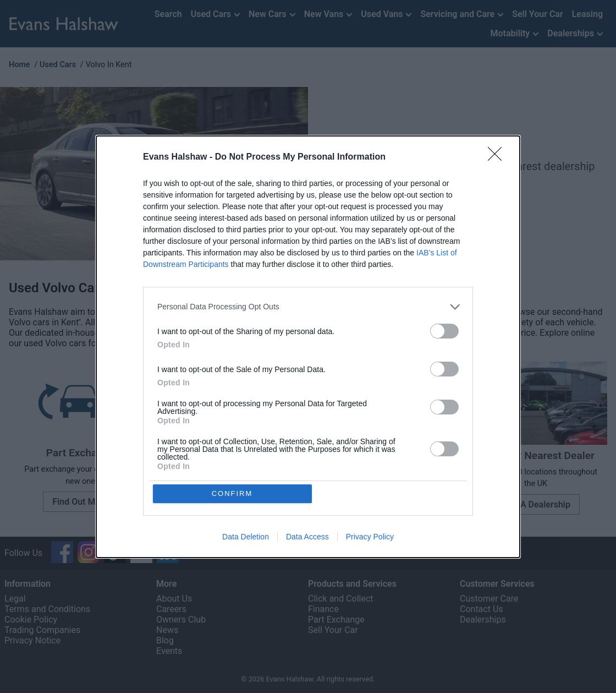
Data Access (307, 537)
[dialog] (308, 347)
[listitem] (308, 307)
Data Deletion (246, 537)
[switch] (444, 331)
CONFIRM (232, 493)
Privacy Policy (370, 537)
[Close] (498, 157)
